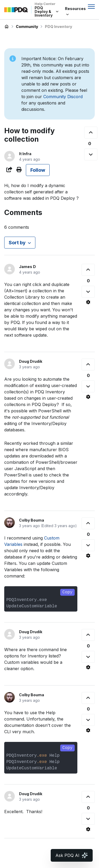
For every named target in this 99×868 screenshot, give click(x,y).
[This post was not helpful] (91, 154)
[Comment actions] (88, 302)
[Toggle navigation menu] (91, 7)
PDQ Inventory (58, 27)
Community (27, 27)
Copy (67, 592)
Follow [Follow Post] (38, 170)
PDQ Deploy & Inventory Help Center (7, 27)
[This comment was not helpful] (88, 292)
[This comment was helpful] (88, 270)
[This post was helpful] (91, 133)
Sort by (17, 243)
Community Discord (63, 97)
